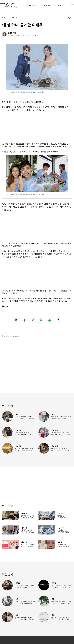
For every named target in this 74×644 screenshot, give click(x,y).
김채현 (10, 33)
